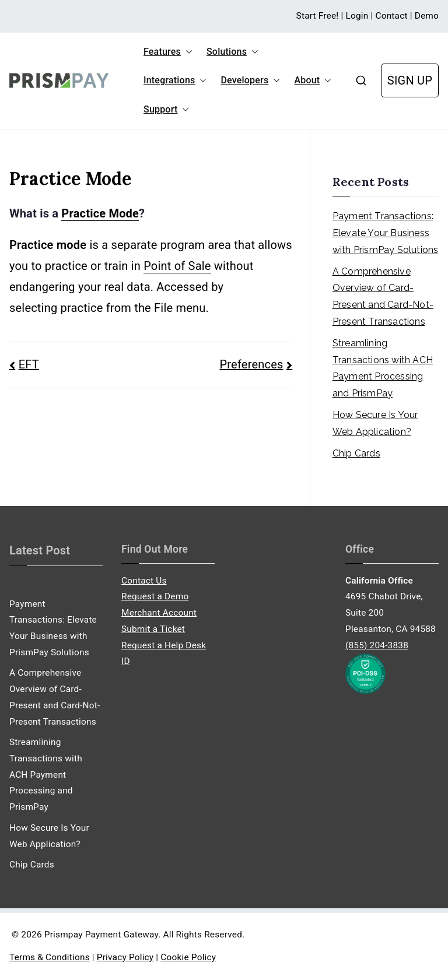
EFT (29, 364)
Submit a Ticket (153, 629)
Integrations (175, 80)
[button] (187, 52)
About (313, 80)
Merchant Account (159, 613)
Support (166, 110)
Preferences (252, 364)
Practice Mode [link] (100, 213)
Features (168, 52)
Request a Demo (155, 596)
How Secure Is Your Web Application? (375, 423)
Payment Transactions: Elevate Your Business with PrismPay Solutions (386, 233)
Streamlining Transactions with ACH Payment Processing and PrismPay (383, 368)
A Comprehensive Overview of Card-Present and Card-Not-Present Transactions (383, 296)
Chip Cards (356, 453)
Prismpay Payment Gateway (101, 935)
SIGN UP (410, 80)
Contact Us (144, 581)
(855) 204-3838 (377, 645)
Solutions (232, 52)
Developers (250, 80)
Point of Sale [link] (177, 266)
